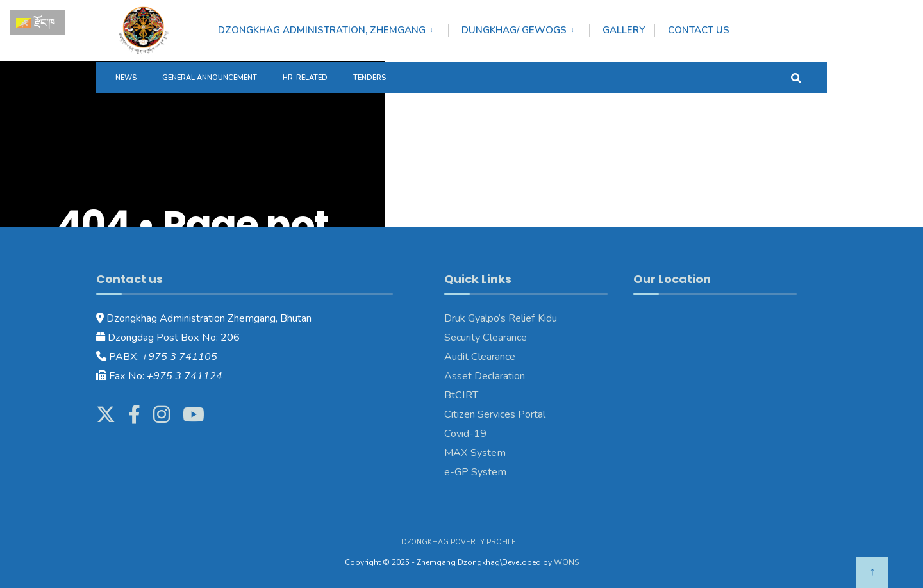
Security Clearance (486, 338)
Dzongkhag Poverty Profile (459, 542)
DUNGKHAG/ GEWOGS (514, 30)
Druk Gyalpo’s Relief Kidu (501, 318)
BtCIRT (461, 395)
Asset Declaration (485, 376)
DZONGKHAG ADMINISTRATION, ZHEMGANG (322, 30)
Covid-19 (465, 434)
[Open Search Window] (796, 77)
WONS (566, 562)
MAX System (475, 453)
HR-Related (305, 78)
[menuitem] (333, 28)
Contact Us (699, 30)
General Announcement (210, 78)
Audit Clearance (480, 357)
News (126, 78)
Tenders (370, 78)
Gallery (624, 30)
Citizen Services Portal (495, 414)
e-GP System (475, 472)
